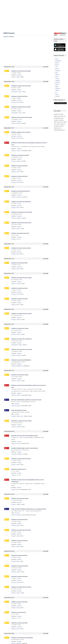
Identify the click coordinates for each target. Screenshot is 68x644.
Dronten (57, 69)
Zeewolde (57, 96)
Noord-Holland (14, 92)
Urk (56, 92)
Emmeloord (58, 71)
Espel (56, 73)
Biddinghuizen (58, 61)
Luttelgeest (58, 80)
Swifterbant (58, 88)
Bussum (57, 65)
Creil (56, 67)
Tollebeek (57, 90)
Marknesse (58, 82)
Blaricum (57, 63)
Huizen (57, 76)
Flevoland (13, 77)
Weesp (57, 94)
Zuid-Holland (14, 454)
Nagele (57, 86)
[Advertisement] (26, 51)
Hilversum (57, 75)
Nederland (6, 37)
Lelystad (57, 78)
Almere (57, 59)
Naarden (57, 84)
